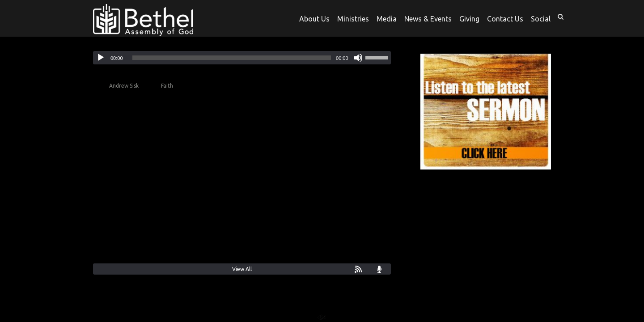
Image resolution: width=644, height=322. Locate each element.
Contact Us (505, 19)
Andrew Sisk (124, 86)
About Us (314, 19)
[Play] (101, 58)
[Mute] (358, 58)
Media (387, 19)
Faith (167, 86)
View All (242, 269)
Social (541, 19)
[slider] (232, 58)
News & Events (428, 19)
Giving (469, 19)
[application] (242, 58)
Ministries (353, 19)
